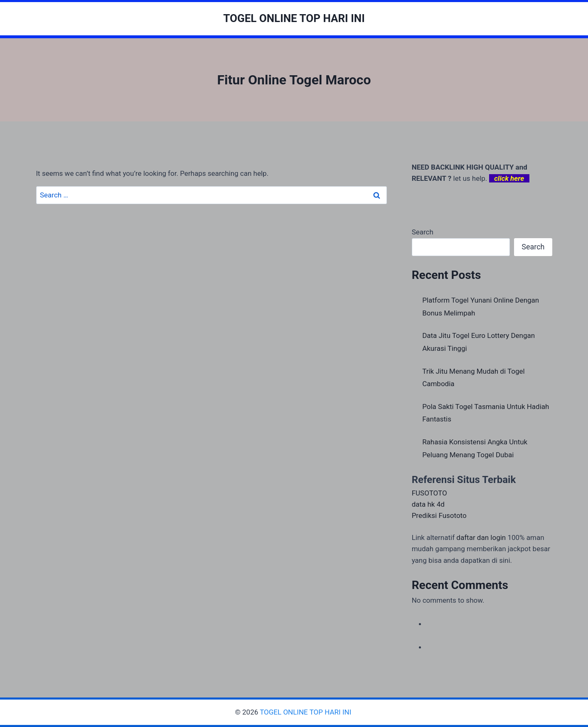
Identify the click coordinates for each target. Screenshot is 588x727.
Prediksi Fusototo (439, 515)
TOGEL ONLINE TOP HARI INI (306, 712)
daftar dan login (481, 537)
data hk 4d (428, 504)
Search (423, 232)
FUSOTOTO (429, 493)
